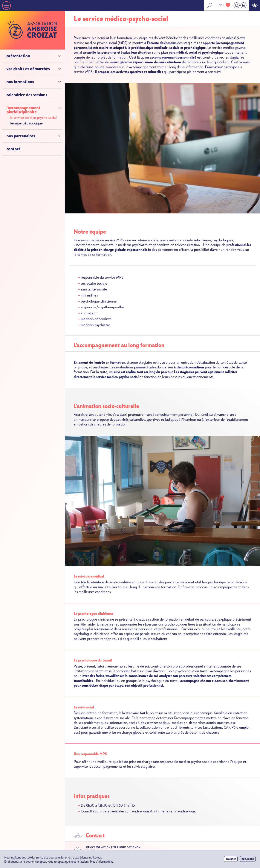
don (222, 5)
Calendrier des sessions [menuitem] (27, 95)
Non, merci (248, 860)
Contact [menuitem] (13, 149)
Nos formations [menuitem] (20, 82)
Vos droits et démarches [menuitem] (28, 69)
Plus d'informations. (102, 863)
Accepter (231, 860)
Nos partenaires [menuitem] (21, 136)
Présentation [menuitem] (18, 56)
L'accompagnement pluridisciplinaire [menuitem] (23, 110)
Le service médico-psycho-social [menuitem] (33, 118)
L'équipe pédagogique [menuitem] (26, 123)
